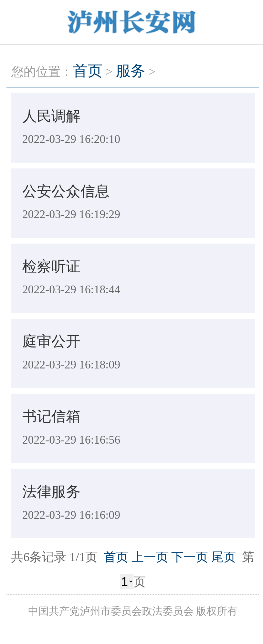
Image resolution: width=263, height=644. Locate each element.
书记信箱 (51, 417)
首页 (88, 71)
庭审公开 (51, 341)
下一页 (190, 557)
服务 (131, 71)
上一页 (150, 557)
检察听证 (51, 267)
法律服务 (51, 492)
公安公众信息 (66, 191)
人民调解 (51, 116)
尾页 (224, 557)
